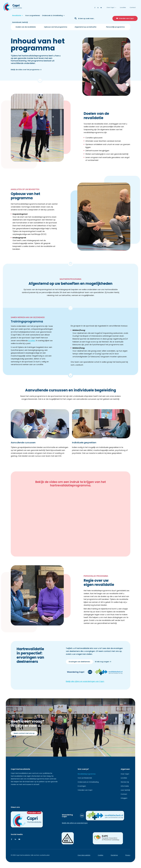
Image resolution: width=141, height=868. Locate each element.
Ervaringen (82, 786)
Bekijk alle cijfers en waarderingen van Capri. (85, 681)
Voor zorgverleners (33, 15)
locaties (32, 341)
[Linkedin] (98, 8)
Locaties (123, 7)
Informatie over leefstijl (125, 788)
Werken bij (125, 782)
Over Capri (111, 7)
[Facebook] (95, 8)
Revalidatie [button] (18, 15)
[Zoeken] (76, 19)
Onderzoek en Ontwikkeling (88, 782)
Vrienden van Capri (85, 790)
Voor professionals (85, 778)
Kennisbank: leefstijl (20, 22)
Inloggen (124, 798)
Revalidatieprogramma (87, 774)
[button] (115, 7)
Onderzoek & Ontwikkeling (53, 15)
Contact (133, 7)
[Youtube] (101, 8)
